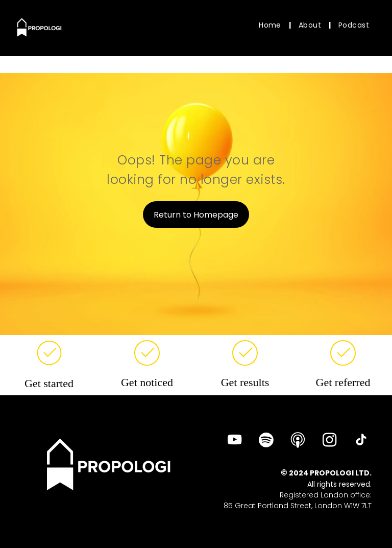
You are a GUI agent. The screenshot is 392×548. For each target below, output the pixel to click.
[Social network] (298, 441)
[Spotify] (266, 441)
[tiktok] (361, 441)
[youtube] (235, 441)
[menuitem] (271, 25)
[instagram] (329, 441)
